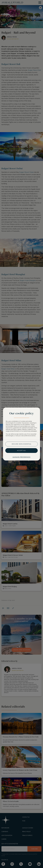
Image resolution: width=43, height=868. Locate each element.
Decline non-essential (22, 444)
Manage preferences (21, 457)
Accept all (21, 450)
